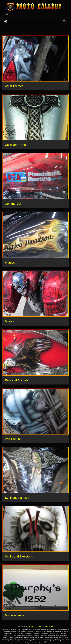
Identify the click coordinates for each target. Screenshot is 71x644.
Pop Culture (13, 439)
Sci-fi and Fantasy (17, 498)
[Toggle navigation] (7, 15)
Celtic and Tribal (16, 145)
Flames (10, 263)
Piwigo (32, 626)
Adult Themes (14, 86)
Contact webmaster (44, 626)
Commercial (13, 204)
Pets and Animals (17, 380)
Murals (9, 321)
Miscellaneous (14, 615)
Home (6, 22)
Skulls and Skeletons (19, 556)
